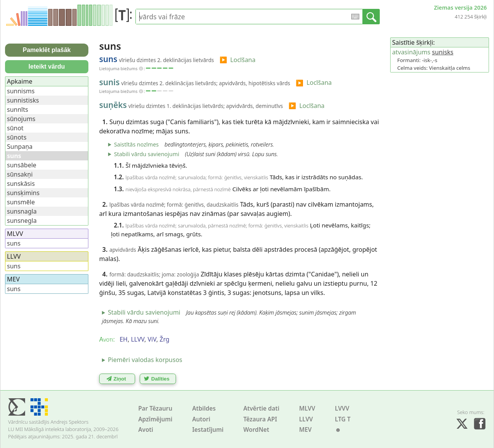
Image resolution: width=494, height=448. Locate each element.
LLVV (306, 419)
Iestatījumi (208, 430)
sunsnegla (22, 221)
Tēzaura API (260, 419)
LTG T (343, 419)
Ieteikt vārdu (47, 67)
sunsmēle (21, 202)
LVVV (342, 408)
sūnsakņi (20, 174)
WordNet (256, 430)
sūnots (17, 137)
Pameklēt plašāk (47, 50)
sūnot (15, 128)
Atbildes (204, 408)
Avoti (146, 430)
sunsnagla (22, 211)
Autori (201, 419)
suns (14, 243)
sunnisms (21, 91)
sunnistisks (23, 100)
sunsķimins (23, 193)
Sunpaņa (20, 147)
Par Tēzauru (155, 408)
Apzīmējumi (155, 419)
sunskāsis (21, 184)
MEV (305, 430)
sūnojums (21, 119)
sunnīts (18, 109)
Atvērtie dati (261, 408)
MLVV (307, 408)
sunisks (442, 52)
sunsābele (22, 165)
